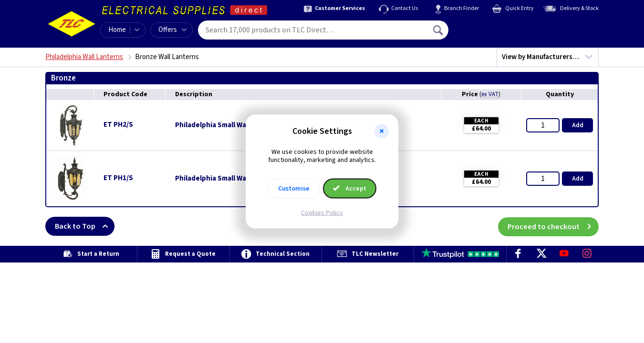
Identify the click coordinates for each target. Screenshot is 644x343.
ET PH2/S (118, 125)
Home (117, 30)
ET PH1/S (118, 178)
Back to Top (85, 226)
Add (578, 125)
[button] (382, 131)
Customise (294, 188)
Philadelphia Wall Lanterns (84, 57)
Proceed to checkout (553, 226)
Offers (172, 30)
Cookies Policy (322, 212)
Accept (350, 188)
